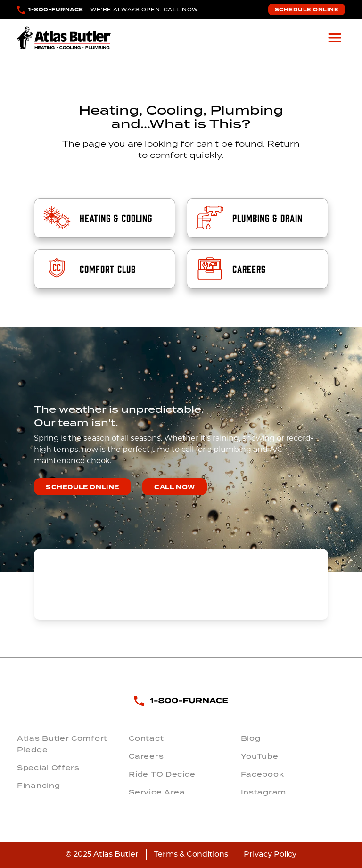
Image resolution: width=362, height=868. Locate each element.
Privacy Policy (270, 855)
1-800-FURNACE (56, 10)
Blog (251, 738)
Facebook (263, 774)
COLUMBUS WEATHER (181, 584)
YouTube (260, 756)
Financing (38, 786)
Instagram (263, 792)
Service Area (157, 792)
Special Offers (48, 768)
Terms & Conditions (191, 855)
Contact (146, 738)
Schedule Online (307, 10)
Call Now (175, 487)
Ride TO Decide (162, 774)
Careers (146, 756)
